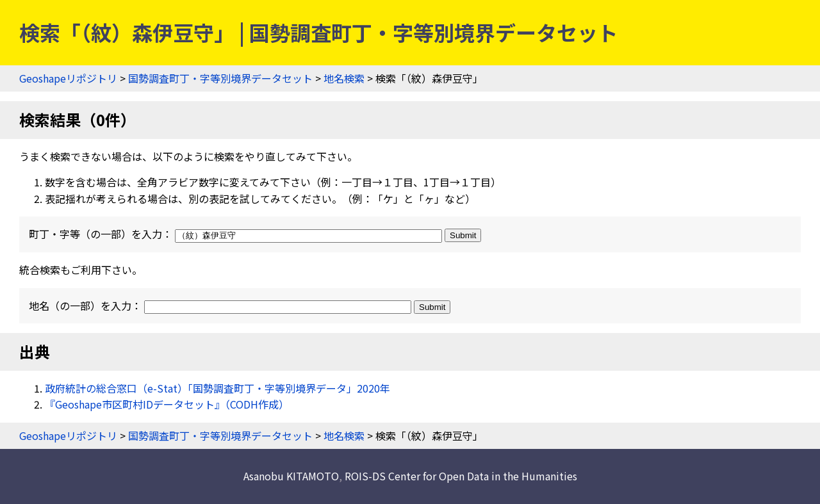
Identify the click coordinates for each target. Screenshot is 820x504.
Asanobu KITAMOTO (291, 476)
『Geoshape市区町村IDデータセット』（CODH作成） (167, 404)
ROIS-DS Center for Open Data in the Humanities (461, 476)
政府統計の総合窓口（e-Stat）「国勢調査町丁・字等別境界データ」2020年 (217, 388)
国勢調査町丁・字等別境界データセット (220, 78)
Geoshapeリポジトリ (68, 78)
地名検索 (344, 78)
